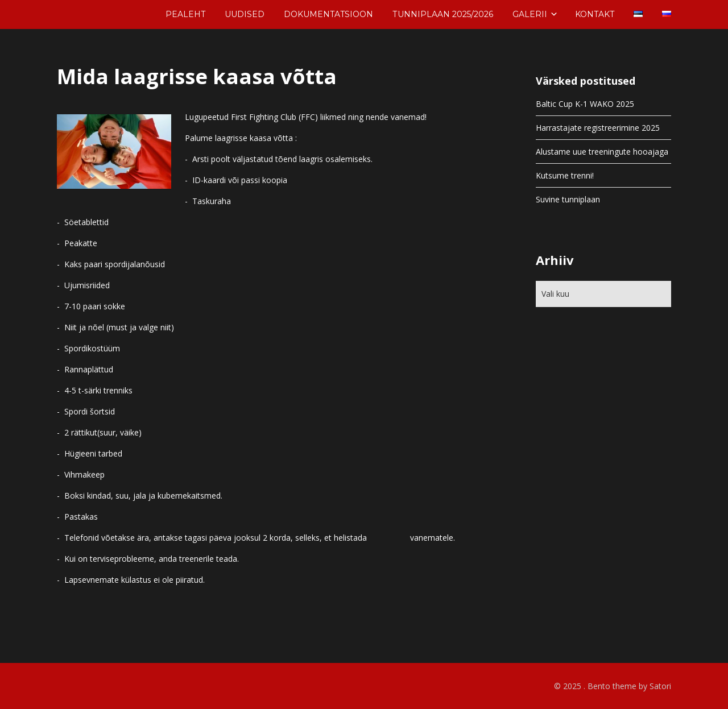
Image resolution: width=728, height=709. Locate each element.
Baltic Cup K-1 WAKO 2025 (585, 104)
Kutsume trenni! (565, 175)
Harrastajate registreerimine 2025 (598, 128)
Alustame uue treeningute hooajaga (602, 152)
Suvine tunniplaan (568, 199)
